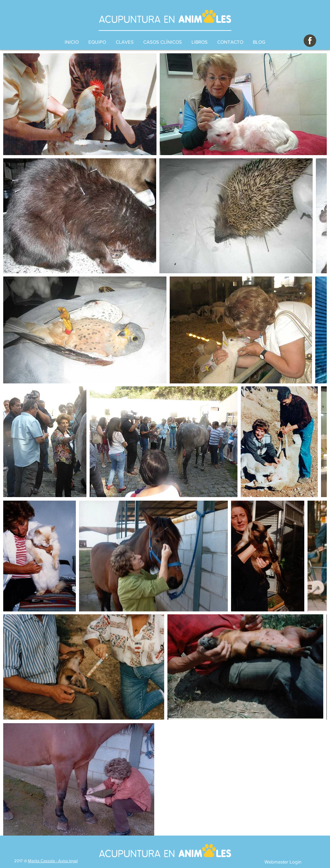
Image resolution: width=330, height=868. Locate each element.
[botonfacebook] (310, 41)
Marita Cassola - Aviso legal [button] (53, 861)
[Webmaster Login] (283, 862)
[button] (125, 42)
